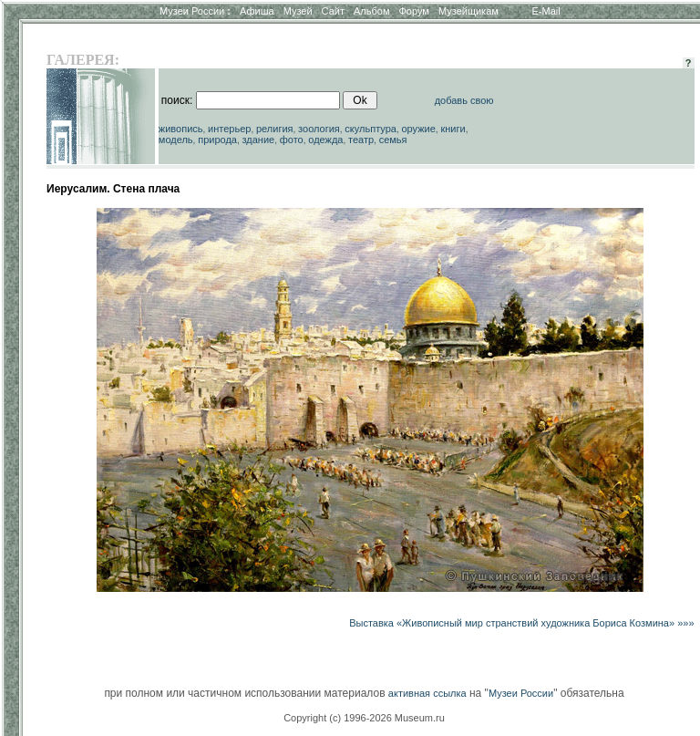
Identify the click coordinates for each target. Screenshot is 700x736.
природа (217, 140)
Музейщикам (468, 11)
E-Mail (546, 11)
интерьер (229, 129)
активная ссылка (427, 693)
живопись (181, 129)
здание (258, 140)
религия (275, 129)
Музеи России (195, 11)
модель (176, 140)
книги (453, 129)
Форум (413, 11)
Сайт (333, 11)
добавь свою (464, 100)
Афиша (257, 11)
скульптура (371, 129)
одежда (325, 140)
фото (292, 140)
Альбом (371, 11)
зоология (319, 129)
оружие (419, 129)
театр (361, 140)
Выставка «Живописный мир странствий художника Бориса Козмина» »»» (521, 623)
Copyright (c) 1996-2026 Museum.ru (364, 718)
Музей (298, 11)
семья (393, 140)
